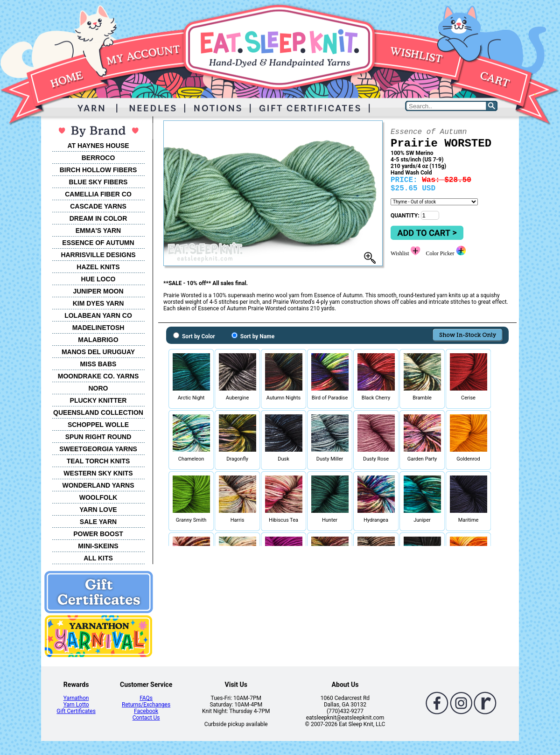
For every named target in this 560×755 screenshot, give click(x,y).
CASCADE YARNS (98, 206)
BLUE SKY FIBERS (98, 182)
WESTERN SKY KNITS (98, 473)
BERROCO (98, 158)
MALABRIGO (98, 340)
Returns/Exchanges (146, 705)
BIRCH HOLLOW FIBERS (98, 170)
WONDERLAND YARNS (98, 485)
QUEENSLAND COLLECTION (98, 412)
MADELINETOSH (98, 328)
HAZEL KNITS (98, 267)
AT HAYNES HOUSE (98, 146)
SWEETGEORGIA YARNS (98, 449)
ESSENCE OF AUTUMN (98, 243)
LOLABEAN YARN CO (98, 315)
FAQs (146, 698)
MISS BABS (98, 364)
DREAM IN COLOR (98, 218)
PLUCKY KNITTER (98, 400)
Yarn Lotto (76, 705)
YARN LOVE (98, 510)
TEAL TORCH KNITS (98, 461)
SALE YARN (98, 522)
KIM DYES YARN (98, 303)
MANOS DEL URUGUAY (98, 352)
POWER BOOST (98, 534)
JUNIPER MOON (98, 291)
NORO (98, 388)
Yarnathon (76, 698)
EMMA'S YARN (98, 231)
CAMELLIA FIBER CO (98, 194)
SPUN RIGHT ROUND (98, 437)
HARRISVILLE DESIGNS (98, 255)
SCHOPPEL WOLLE (98, 425)
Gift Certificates (76, 711)
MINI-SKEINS (98, 546)
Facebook (146, 711)
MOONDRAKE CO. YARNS (98, 376)
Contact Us (146, 718)
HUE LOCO (98, 279)
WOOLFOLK (98, 497)
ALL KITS (98, 558)
